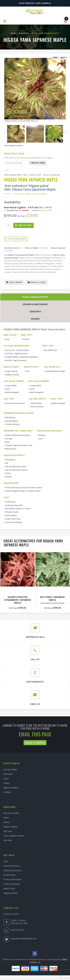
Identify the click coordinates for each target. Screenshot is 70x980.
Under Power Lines (13, 519)
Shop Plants (24, 33)
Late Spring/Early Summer (16, 466)
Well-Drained (10, 449)
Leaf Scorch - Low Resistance (17, 350)
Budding (42, 435)
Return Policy (9, 888)
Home (13, 33)
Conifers (7, 792)
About (6, 818)
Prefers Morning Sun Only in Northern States (24, 488)
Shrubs (6, 783)
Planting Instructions (12, 870)
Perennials (8, 774)
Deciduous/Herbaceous (15, 403)
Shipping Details (10, 893)
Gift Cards (8, 831)
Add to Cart (25, 225)
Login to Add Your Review (36, 194)
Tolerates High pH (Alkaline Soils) (19, 445)
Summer (9, 477)
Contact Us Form (11, 914)
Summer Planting (12, 424)
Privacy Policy (9, 875)
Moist (7, 442)
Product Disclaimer (12, 884)
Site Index (8, 840)
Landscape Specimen (14, 505)
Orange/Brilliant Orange (55, 371)
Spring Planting (11, 421)
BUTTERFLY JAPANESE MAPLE (53, 599)
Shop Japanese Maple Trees (16, 175)
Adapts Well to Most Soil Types (18, 435)
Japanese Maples (11, 788)
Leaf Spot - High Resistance (16, 353)
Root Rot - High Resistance (16, 360)
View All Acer (35, 175)
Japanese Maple (58, 403)
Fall (6, 463)
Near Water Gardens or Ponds (18, 509)
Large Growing (11, 371)
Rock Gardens (11, 515)
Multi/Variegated (12, 392)
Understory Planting (13, 522)
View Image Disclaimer (13, 145)
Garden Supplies (11, 827)
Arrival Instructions (12, 866)
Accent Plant (10, 502)
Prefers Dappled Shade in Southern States (23, 491)
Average (9, 439)
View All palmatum (51, 175)
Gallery (6, 822)
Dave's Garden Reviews (14, 836)
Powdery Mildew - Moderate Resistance (22, 357)
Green (8, 389)
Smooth (26, 339)
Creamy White (11, 386)
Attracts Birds (36, 403)
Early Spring (10, 460)
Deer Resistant (37, 407)
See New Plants (10, 769)
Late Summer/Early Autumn (16, 470)
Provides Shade (12, 512)
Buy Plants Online (11, 813)
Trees (6, 779)
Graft (41, 439)
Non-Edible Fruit (50, 350)
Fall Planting (10, 417)
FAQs (6, 861)
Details (25, 210)
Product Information (12, 879)
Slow (27, 371)
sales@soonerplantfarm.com (24, 939)
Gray (7, 339)
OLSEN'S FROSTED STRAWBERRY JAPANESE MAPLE (18, 600)
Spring (8, 473)
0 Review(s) (19, 194)
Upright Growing (12, 375)
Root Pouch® (46, 210)
